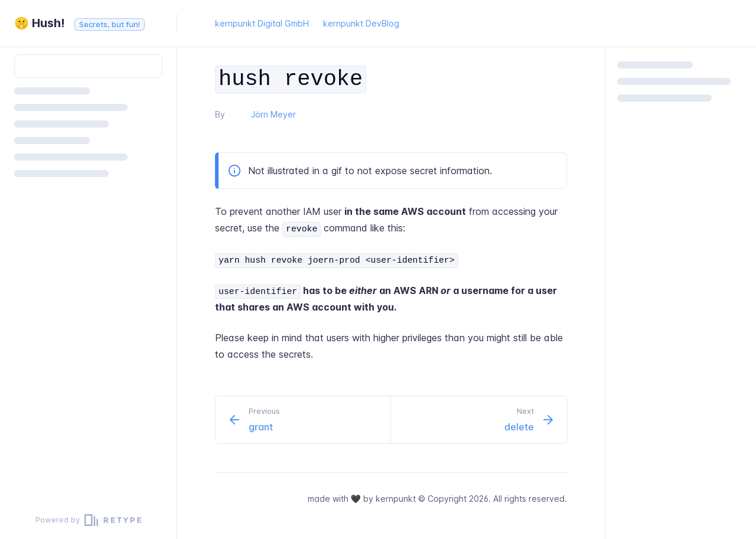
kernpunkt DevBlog (361, 23)
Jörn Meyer (273, 114)
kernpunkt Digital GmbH (262, 23)
